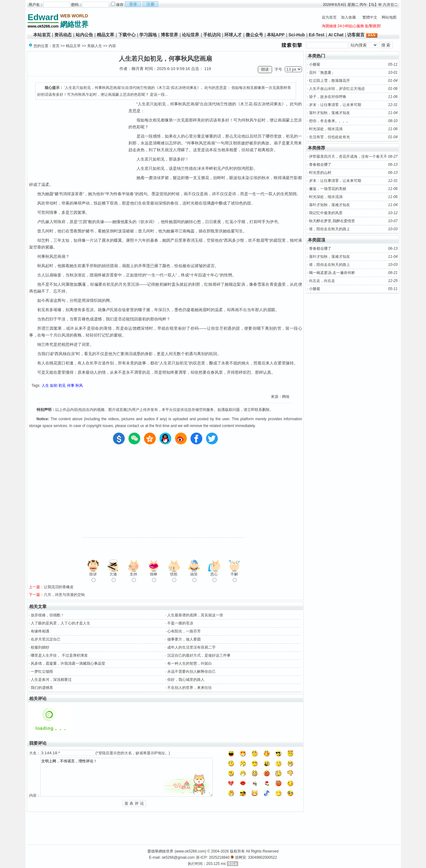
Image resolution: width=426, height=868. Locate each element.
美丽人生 (95, 46)
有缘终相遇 (40, 631)
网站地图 (389, 17)
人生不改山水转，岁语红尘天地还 (337, 89)
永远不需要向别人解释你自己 (191, 672)
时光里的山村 (320, 173)
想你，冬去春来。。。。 (330, 121)
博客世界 (169, 35)
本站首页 (42, 35)
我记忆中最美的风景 (326, 213)
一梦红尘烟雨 (42, 672)
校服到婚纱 (40, 647)
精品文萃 (105, 35)
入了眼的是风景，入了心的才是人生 (61, 623)
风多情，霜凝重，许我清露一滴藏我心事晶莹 (68, 663)
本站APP (276, 35)
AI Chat (336, 35)
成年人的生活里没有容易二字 (191, 647)
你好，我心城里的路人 (186, 680)
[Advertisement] (204, 20)
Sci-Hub (297, 35)
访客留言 (356, 35)
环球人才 (233, 35)
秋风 (79, 386)
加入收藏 (348, 17)
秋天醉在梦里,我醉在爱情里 (332, 221)
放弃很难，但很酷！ (47, 615)
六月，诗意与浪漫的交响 (64, 595)
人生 (45, 386)
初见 (62, 386)
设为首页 (329, 17)
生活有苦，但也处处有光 (330, 137)
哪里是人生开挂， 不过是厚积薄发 (59, 655)
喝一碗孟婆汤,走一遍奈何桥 (332, 273)
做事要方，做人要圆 (184, 639)
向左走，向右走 (322, 281)
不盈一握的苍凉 (180, 623)
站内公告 (84, 35)
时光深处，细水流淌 (326, 129)
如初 (54, 386)
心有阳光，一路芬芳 (184, 631)
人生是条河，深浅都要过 (51, 680)
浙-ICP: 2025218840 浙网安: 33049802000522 (236, 857)
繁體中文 (370, 17)
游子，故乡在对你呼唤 (328, 97)
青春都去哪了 (320, 165)
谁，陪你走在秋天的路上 (330, 229)
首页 (56, 46)
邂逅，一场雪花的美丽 (328, 189)
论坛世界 (191, 35)
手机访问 (212, 35)
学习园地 (148, 35)
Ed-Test (316, 35)
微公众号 (254, 35)
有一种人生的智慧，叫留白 (190, 663)
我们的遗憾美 (42, 688)
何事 (71, 386)
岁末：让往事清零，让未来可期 (335, 105)
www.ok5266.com (191, 851)
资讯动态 (63, 35)
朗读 (265, 69)
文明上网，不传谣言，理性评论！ (127, 777)
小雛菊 (315, 64)
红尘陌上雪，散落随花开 (330, 81)
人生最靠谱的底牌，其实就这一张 (195, 615)
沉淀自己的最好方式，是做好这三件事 (199, 655)
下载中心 (127, 35)
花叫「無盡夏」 (322, 73)
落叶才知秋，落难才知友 (330, 113)
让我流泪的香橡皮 (59, 587)
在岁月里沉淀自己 (46, 639)
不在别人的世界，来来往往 (190, 688)
